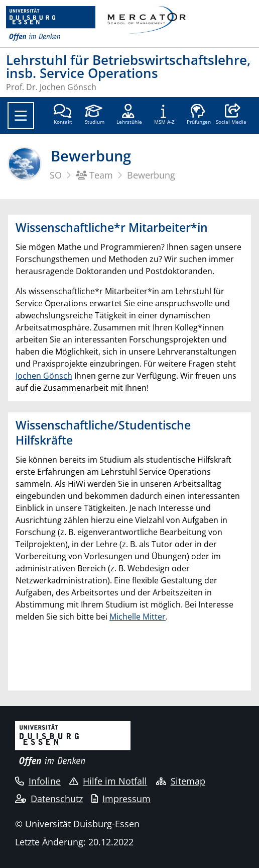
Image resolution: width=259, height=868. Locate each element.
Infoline (38, 781)
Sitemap (181, 781)
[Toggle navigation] (21, 116)
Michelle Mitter (138, 617)
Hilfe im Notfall (108, 781)
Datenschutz (49, 799)
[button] (231, 115)
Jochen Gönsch (44, 376)
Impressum (121, 799)
